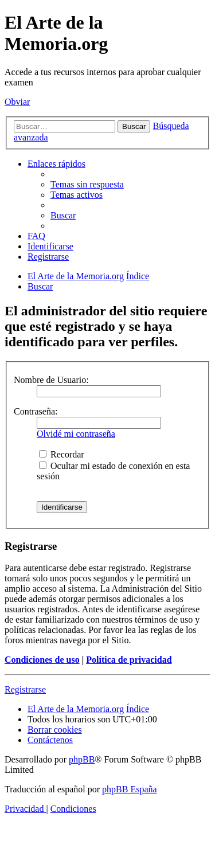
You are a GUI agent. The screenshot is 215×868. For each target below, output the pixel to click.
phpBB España (130, 789)
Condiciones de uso (42, 660)
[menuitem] (87, 184)
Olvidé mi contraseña (76, 434)
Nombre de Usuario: (51, 380)
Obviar (17, 102)
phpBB (82, 759)
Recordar (62, 454)
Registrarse (25, 689)
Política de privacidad (129, 660)
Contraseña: (36, 411)
